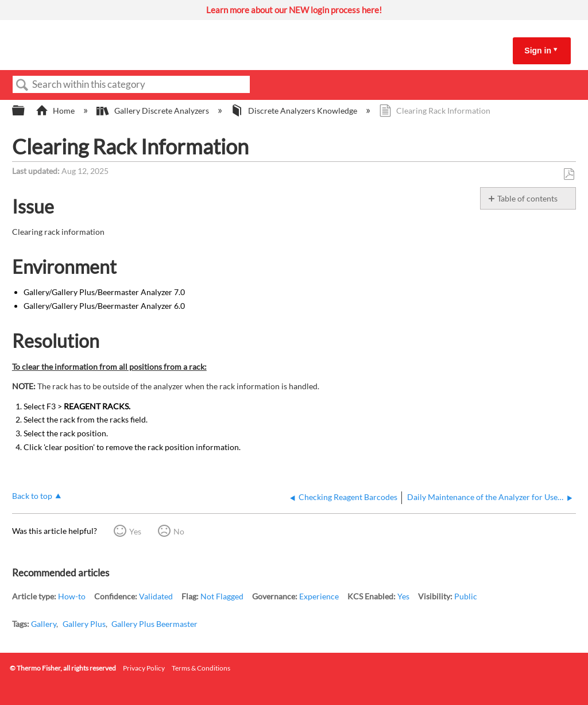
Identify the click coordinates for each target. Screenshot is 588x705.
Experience (319, 596)
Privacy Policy (144, 668)
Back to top (32, 496)
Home (56, 111)
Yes (135, 531)
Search (22, 85)
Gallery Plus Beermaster (154, 624)
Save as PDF (569, 174)
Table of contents (527, 198)
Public (466, 596)
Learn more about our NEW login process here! (294, 10)
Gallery (44, 624)
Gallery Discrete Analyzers (153, 111)
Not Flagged (222, 596)
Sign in (538, 51)
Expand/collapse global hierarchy (26, 111)
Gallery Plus (84, 624)
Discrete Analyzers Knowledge (295, 111)
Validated (156, 596)
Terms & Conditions (201, 668)
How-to (72, 596)
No (179, 531)
